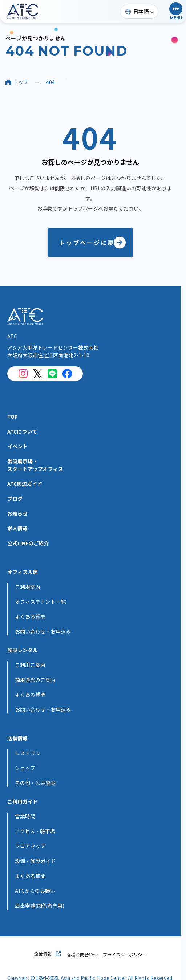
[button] (176, 11)
